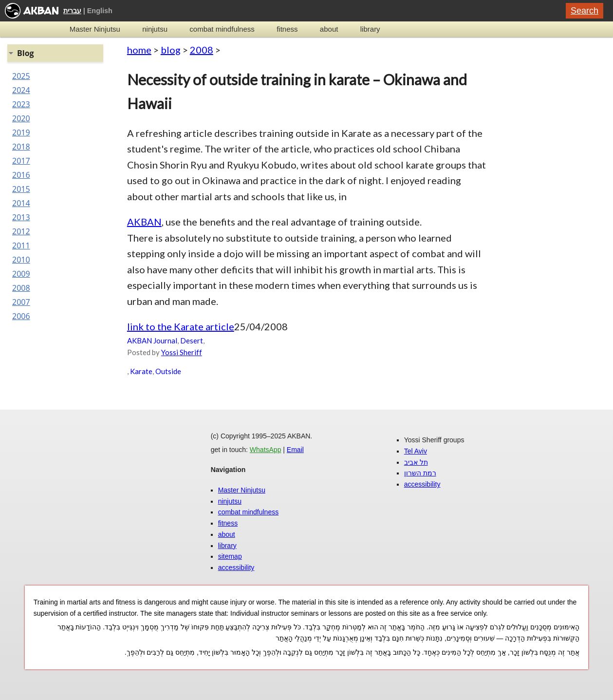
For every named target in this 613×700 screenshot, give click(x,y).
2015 (21, 189)
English (100, 11)
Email (295, 450)
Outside (168, 371)
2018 (21, 147)
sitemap (230, 556)
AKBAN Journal (152, 341)
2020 (21, 118)
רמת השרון (420, 473)
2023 (21, 104)
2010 (21, 260)
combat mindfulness (222, 29)
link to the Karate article (181, 326)
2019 (21, 132)
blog (171, 50)
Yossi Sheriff (182, 352)
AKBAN (144, 222)
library (370, 29)
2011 (21, 246)
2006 (21, 316)
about (329, 29)
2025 (21, 76)
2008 (202, 50)
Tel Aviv (416, 451)
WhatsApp (266, 450)
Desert (192, 341)
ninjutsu (155, 29)
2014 (21, 203)
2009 (21, 274)
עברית (72, 11)
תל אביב (416, 462)
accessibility (236, 568)
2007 (21, 302)
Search (585, 11)
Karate (141, 371)
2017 (21, 161)
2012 (21, 231)
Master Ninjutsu (95, 29)
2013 (21, 217)
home (139, 50)
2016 (21, 175)
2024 (21, 90)
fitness (287, 29)
